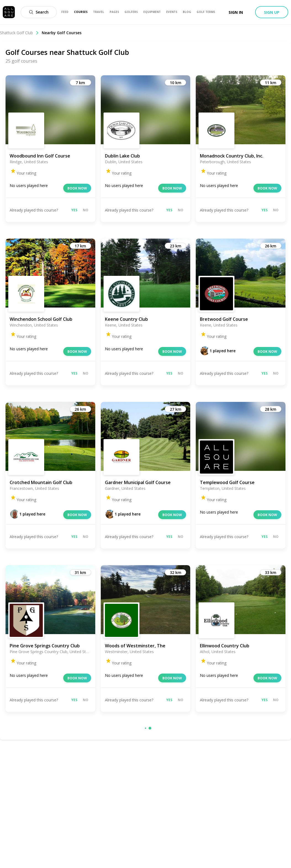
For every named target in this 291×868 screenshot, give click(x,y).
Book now (77, 188)
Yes (74, 210)
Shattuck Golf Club (19, 33)
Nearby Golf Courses (62, 33)
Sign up (272, 12)
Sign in (236, 12)
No (86, 210)
